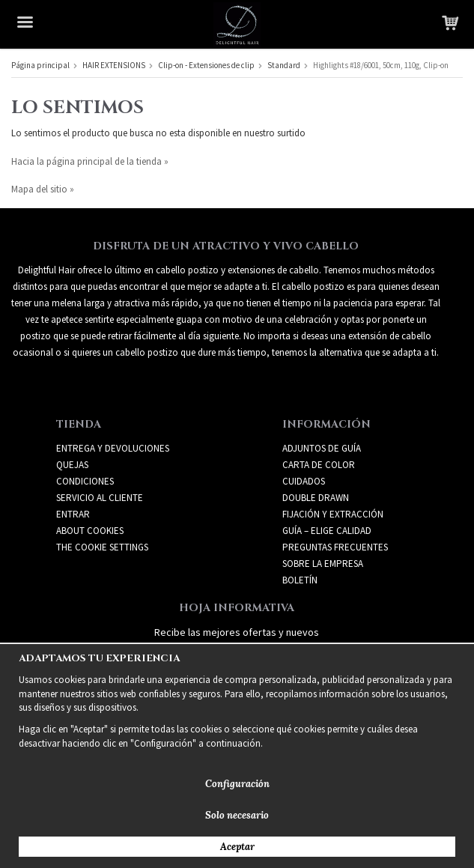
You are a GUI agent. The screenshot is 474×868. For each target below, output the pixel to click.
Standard (284, 65)
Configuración (237, 784)
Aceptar (237, 847)
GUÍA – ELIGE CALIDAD (327, 531)
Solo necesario (237, 815)
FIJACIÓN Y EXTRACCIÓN (333, 514)
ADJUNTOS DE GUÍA (322, 448)
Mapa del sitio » (43, 189)
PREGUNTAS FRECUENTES (335, 547)
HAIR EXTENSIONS (114, 65)
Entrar (73, 514)
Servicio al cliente (100, 498)
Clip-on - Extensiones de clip (206, 65)
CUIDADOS (304, 481)
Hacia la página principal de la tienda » (90, 161)
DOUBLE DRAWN (316, 498)
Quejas (72, 465)
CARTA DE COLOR (319, 465)
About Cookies (90, 531)
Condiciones (85, 481)
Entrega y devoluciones (113, 448)
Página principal (40, 65)
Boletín (300, 580)
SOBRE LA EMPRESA (323, 564)
